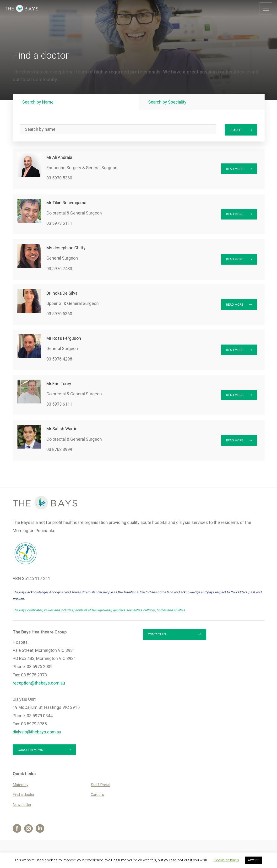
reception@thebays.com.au (39, 683)
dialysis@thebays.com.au (37, 732)
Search (236, 130)
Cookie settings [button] (226, 860)
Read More (235, 169)
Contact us (157, 634)
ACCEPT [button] (253, 860)
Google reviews (30, 750)
